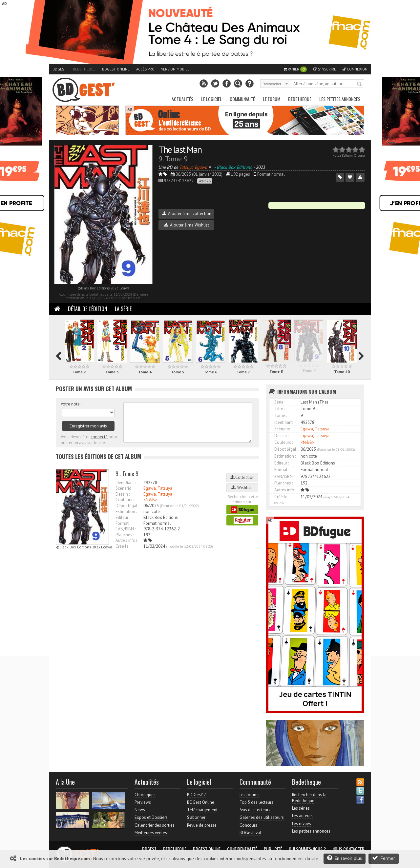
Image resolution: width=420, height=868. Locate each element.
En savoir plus (345, 858)
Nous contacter (348, 849)
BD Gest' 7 (197, 795)
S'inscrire (325, 69)
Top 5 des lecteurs (256, 802)
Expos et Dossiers (151, 817)
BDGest (59, 69)
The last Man (180, 149)
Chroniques (145, 795)
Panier (295, 69)
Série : (280, 402)
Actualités (182, 99)
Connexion (355, 69)
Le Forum (272, 99)
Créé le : (123, 546)
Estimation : (126, 512)
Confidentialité (242, 849)
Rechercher (360, 84)
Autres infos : (127, 540)
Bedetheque (84, 69)
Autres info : (285, 490)
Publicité (273, 849)
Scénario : (124, 488)
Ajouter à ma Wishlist (187, 225)
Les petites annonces (340, 99)
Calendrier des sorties (155, 825)
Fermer (384, 858)
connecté (99, 437)
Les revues (302, 824)
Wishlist (242, 488)
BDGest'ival (250, 833)
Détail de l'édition (88, 309)
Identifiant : (126, 483)
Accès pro (145, 69)
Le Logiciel (211, 99)
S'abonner (196, 817)
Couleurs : (125, 500)
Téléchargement (202, 810)
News (140, 810)
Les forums (250, 795)
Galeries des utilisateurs (262, 817)
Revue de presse (202, 825)
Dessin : (123, 494)
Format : (123, 523)
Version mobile (175, 69)
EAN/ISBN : (126, 529)
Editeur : (123, 517)
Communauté (242, 99)
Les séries (301, 808)
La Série (123, 309)
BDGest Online (116, 69)
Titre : (280, 409)
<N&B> (150, 500)
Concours (248, 825)
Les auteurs (302, 816)
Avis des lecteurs (255, 810)
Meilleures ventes (151, 833)
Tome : (281, 415)
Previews (143, 802)
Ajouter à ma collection (187, 214)
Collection (242, 477)
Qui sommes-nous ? (307, 849)
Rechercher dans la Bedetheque (309, 798)
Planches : (125, 535)
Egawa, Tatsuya (158, 488)
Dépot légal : (127, 506)
